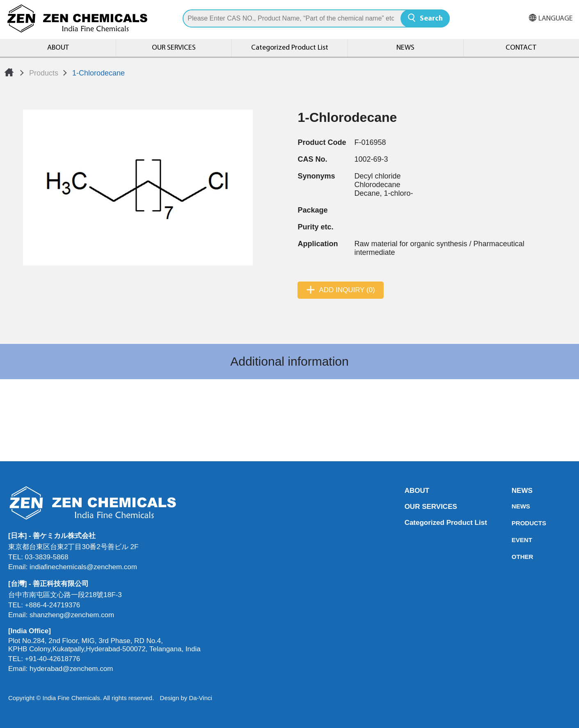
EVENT (514, 540)
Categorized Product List (290, 48)
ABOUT (58, 48)
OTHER (514, 557)
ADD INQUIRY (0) (347, 290)
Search (431, 19)
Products (44, 73)
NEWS (405, 48)
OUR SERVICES (174, 48)
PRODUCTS (514, 523)
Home (9, 72)
